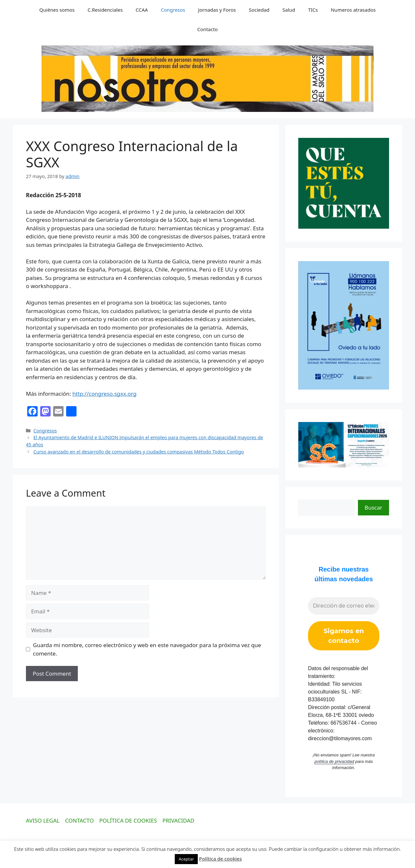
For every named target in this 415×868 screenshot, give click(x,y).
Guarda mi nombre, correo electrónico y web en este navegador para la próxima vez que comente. (147, 649)
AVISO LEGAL (43, 820)
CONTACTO (80, 820)
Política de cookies (220, 859)
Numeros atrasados (353, 10)
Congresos (173, 10)
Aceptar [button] (186, 859)
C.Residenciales (105, 10)
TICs (313, 10)
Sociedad (259, 10)
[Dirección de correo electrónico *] (344, 606)
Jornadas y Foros (217, 10)
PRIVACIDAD (178, 820)
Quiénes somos (57, 10)
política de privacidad (334, 761)
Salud (289, 10)
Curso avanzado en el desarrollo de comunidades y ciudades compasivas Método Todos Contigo (139, 452)
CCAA (142, 10)
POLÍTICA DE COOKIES (128, 820)
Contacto (207, 29)
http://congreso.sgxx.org (104, 394)
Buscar (373, 507)
